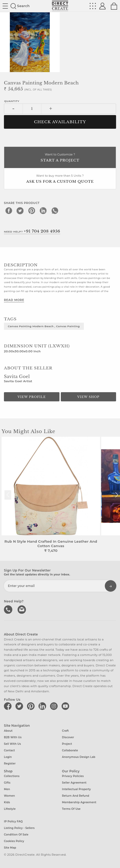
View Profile (32, 397)
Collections (12, 776)
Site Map (10, 848)
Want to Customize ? (60, 158)
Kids (7, 802)
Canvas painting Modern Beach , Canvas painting (44, 326)
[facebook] (9, 211)
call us (9, 609)
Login (8, 757)
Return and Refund (76, 796)
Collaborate (70, 750)
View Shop (88, 397)
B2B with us (13, 737)
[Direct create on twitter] (20, 706)
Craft (66, 731)
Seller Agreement (74, 783)
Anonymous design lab (79, 757)
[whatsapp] (55, 211)
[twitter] (20, 211)
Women (9, 796)
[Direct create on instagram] (55, 706)
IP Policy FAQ (13, 821)
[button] (116, 495)
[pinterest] (32, 211)
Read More (14, 300)
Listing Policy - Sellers (19, 828)
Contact (9, 750)
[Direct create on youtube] (66, 706)
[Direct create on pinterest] (32, 706)
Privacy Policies (73, 776)
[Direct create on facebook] (9, 706)
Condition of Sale (16, 835)
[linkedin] (43, 211)
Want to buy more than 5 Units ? (60, 179)
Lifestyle (10, 809)
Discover (68, 737)
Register (10, 764)
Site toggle (5, 6)
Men (7, 789)
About (8, 731)
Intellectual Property (77, 789)
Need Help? (32, 231)
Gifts (7, 783)
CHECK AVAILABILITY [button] (60, 122)
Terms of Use (71, 809)
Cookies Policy (14, 841)
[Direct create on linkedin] (43, 706)
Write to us (22, 609)
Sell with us (12, 744)
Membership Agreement (79, 802)
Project (67, 744)
